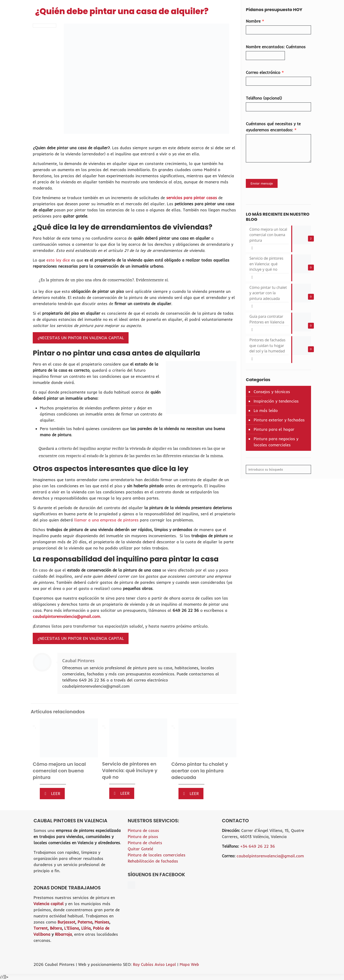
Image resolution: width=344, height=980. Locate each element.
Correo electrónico (265, 72)
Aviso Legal (166, 964)
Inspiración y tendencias (276, 403)
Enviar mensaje (262, 183)
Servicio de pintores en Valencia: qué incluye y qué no (130, 770)
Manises (102, 922)
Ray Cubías (143, 964)
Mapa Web (189, 964)
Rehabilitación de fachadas (153, 861)
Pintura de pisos (143, 837)
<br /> (266, 880)
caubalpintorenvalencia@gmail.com (66, 616)
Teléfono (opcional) (264, 98)
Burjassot (66, 922)
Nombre (255, 21)
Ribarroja (63, 934)
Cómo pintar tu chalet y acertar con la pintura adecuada (200, 771)
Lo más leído (266, 412)
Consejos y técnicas (272, 393)
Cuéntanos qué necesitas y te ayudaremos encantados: (273, 127)
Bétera (56, 928)
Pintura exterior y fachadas (279, 421)
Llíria (86, 928)
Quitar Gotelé (140, 849)
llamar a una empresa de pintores (106, 520)
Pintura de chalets (145, 843)
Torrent (41, 928)
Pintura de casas (143, 830)
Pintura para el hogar (274, 431)
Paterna (85, 922)
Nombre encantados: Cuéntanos (276, 47)
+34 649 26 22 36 (257, 846)
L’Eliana (72, 928)
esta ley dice (58, 260)
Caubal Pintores (78, 661)
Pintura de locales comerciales (156, 855)
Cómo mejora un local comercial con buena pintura (59, 771)
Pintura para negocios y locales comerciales (276, 443)
